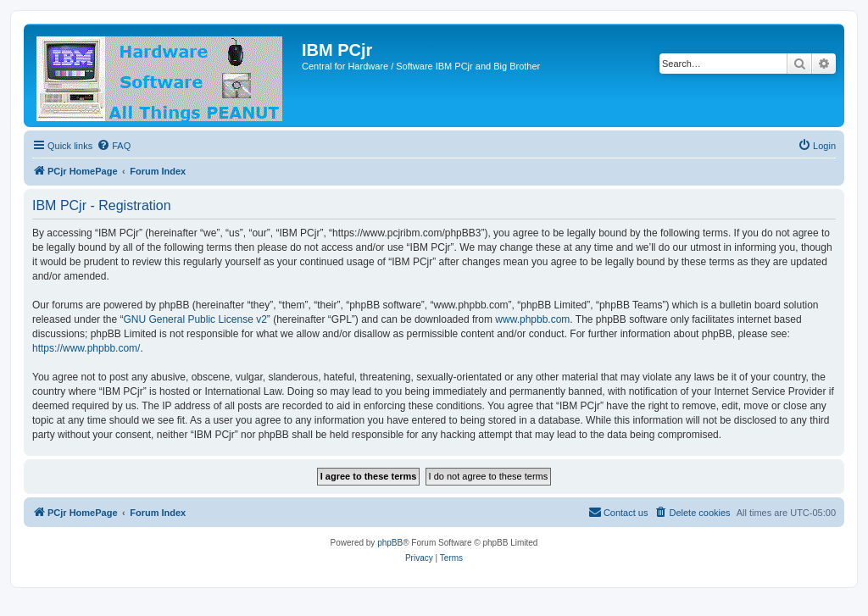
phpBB (390, 543)
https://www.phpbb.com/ (86, 348)
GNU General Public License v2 (195, 319)
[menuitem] (114, 146)
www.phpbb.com (532, 319)
